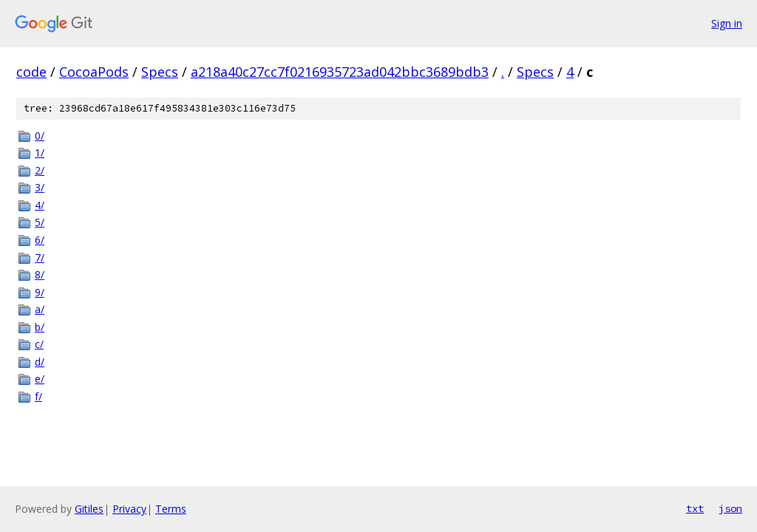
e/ (40, 379)
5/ (40, 222)
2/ (40, 170)
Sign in (727, 23)
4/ (40, 205)
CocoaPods (94, 72)
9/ (40, 292)
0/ (40, 136)
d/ (40, 362)
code (31, 72)
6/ (40, 240)
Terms (171, 509)
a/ (40, 309)
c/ (39, 344)
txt (695, 508)
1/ (40, 153)
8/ (40, 274)
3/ (40, 187)
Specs (160, 72)
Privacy (129, 509)
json (730, 508)
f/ (38, 396)
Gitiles (89, 509)
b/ (40, 327)
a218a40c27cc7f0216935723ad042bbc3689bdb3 (340, 72)
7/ (40, 258)
